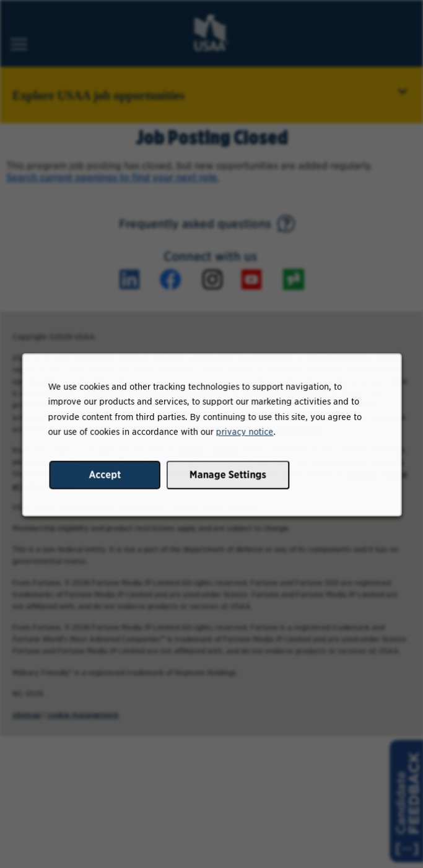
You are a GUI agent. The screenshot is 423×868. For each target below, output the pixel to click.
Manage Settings (227, 477)
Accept (107, 477)
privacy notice (244, 435)
